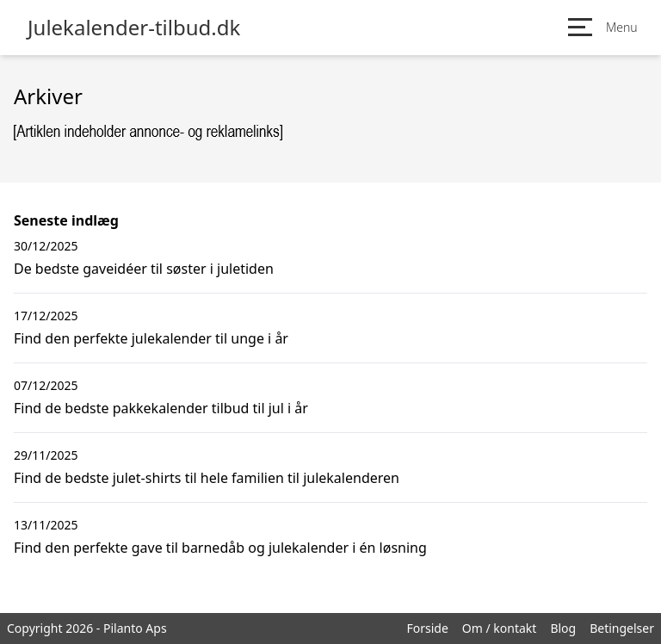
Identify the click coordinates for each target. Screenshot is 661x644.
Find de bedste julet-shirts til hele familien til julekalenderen (207, 478)
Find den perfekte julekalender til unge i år (151, 338)
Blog (563, 628)
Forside (427, 628)
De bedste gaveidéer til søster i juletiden (144, 269)
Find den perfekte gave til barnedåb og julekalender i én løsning (220, 548)
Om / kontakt (500, 628)
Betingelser (622, 628)
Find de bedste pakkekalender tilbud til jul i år (161, 408)
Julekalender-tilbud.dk (134, 28)
